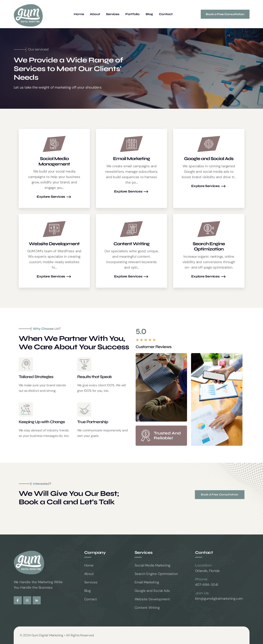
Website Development (152, 599)
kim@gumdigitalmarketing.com (219, 599)
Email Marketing (147, 582)
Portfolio (133, 14)
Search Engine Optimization (156, 574)
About (95, 14)
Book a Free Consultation (225, 14)
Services (113, 14)
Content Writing (147, 608)
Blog (149, 14)
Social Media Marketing (153, 565)
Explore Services (54, 197)
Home (79, 14)
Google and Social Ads (152, 591)
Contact (166, 14)
